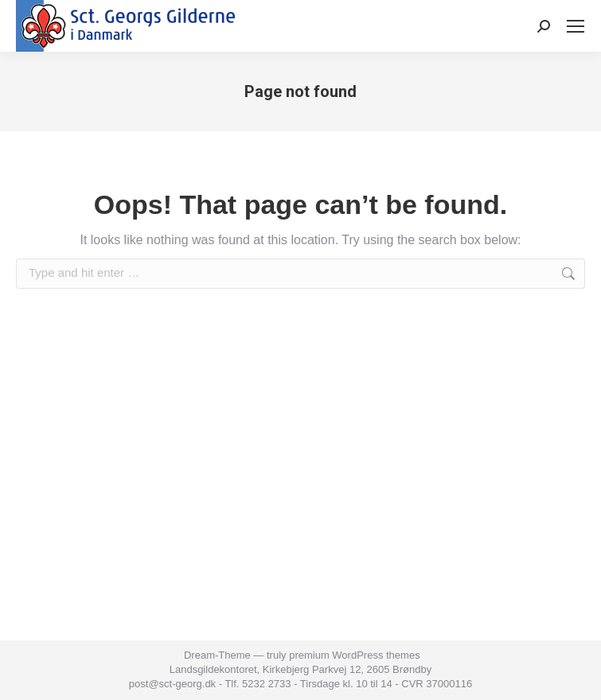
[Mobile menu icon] (576, 26)
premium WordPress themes (354, 655)
